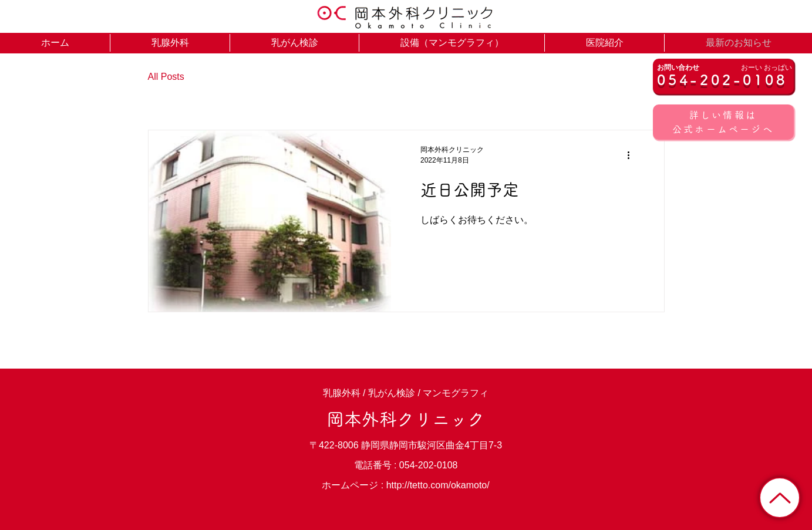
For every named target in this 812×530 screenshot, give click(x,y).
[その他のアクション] (633, 155)
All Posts (166, 77)
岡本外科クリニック (406, 419)
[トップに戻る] (780, 498)
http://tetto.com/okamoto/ (438, 485)
